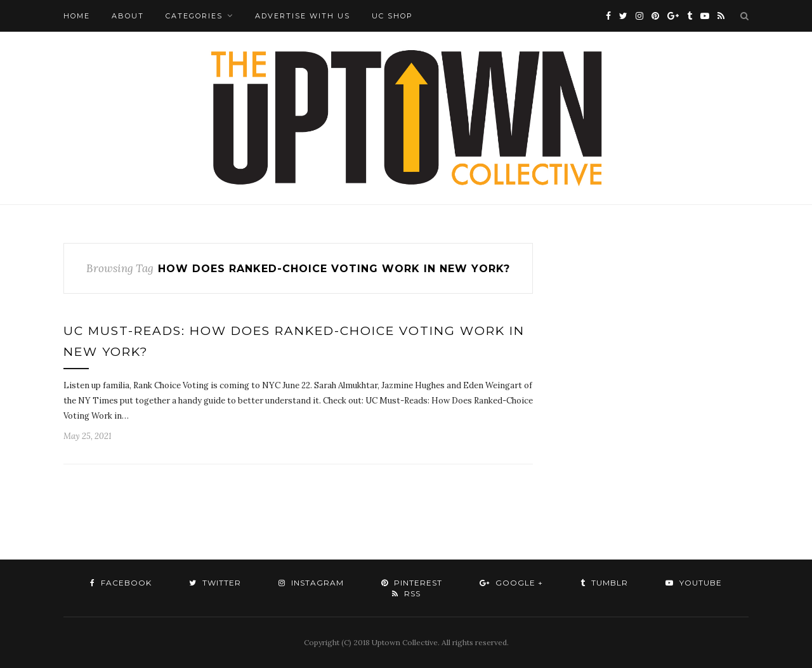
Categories (194, 16)
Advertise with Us (303, 16)
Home (77, 16)
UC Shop (392, 16)
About (128, 16)
